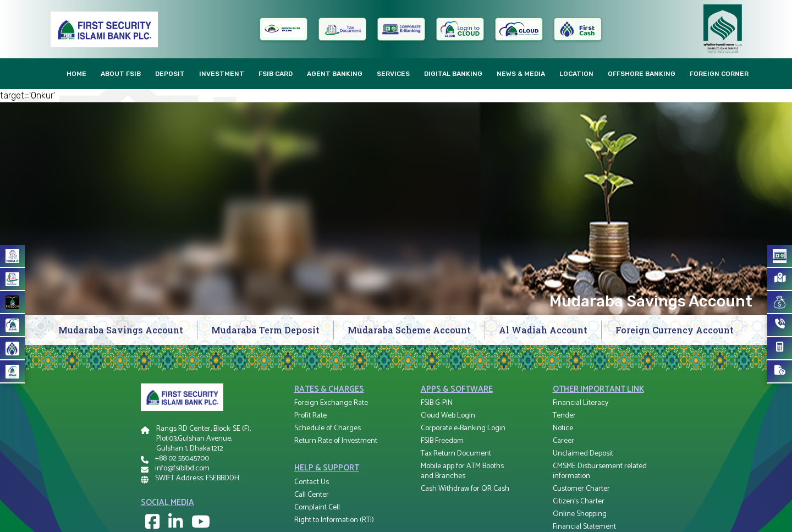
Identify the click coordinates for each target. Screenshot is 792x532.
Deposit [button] (170, 74)
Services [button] (393, 74)
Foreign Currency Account (675, 330)
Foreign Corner (719, 74)
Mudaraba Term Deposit (265, 330)
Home (76, 74)
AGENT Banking (335, 74)
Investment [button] (222, 74)
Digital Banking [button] (453, 74)
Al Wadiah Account (543, 330)
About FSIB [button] (121, 74)
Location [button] (576, 74)
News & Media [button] (521, 74)
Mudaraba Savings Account (121, 330)
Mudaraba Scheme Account (409, 330)
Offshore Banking (642, 74)
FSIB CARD (276, 74)
